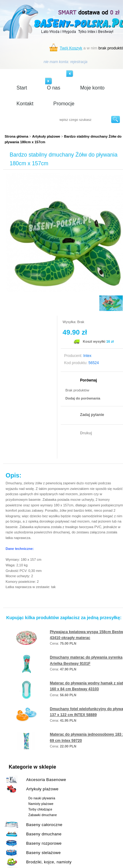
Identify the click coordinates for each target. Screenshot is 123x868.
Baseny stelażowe (43, 853)
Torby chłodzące (40, 809)
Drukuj (86, 433)
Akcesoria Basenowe (46, 780)
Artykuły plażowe (46, 136)
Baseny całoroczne (44, 825)
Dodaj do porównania (83, 398)
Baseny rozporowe (44, 843)
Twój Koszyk (71, 48)
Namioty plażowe (41, 804)
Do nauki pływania (42, 798)
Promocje (64, 104)
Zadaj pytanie (92, 415)
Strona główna (17, 136)
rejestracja (79, 62)
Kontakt (25, 104)
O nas (54, 88)
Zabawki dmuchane (43, 815)
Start (22, 88)
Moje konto (92, 88)
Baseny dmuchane (44, 834)
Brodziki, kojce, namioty (49, 862)
